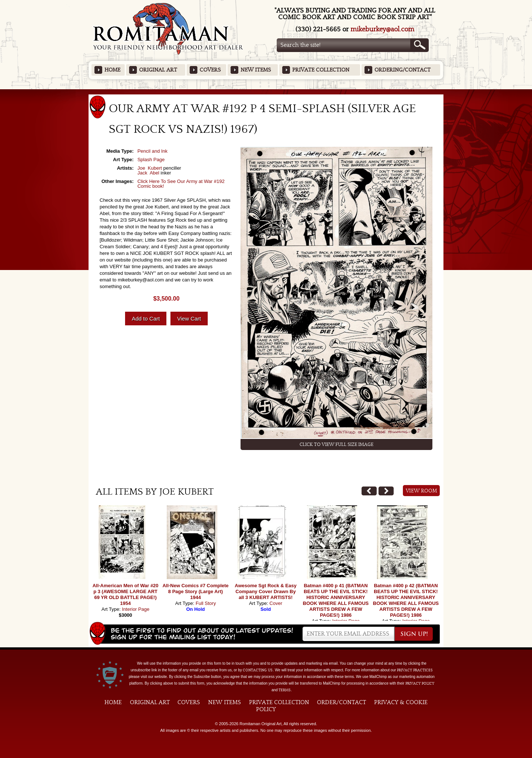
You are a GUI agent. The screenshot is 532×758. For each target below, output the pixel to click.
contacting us (258, 670)
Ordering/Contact (403, 70)
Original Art (158, 70)
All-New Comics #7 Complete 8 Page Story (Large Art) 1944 (195, 591)
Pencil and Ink (152, 151)
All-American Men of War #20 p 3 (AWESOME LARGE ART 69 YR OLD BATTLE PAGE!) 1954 (126, 594)
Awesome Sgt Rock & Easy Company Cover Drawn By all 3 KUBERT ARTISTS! (265, 591)
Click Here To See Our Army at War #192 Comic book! (181, 184)
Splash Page (151, 160)
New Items (256, 70)
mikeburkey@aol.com (382, 29)
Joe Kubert (150, 168)
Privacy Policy (420, 683)
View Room (422, 491)
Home (112, 70)
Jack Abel (148, 173)
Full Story (206, 603)
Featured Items (266, 92)
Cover (276, 603)
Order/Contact (341, 702)
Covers (210, 70)
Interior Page (135, 609)
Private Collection (321, 70)
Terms (285, 690)
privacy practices (415, 670)
